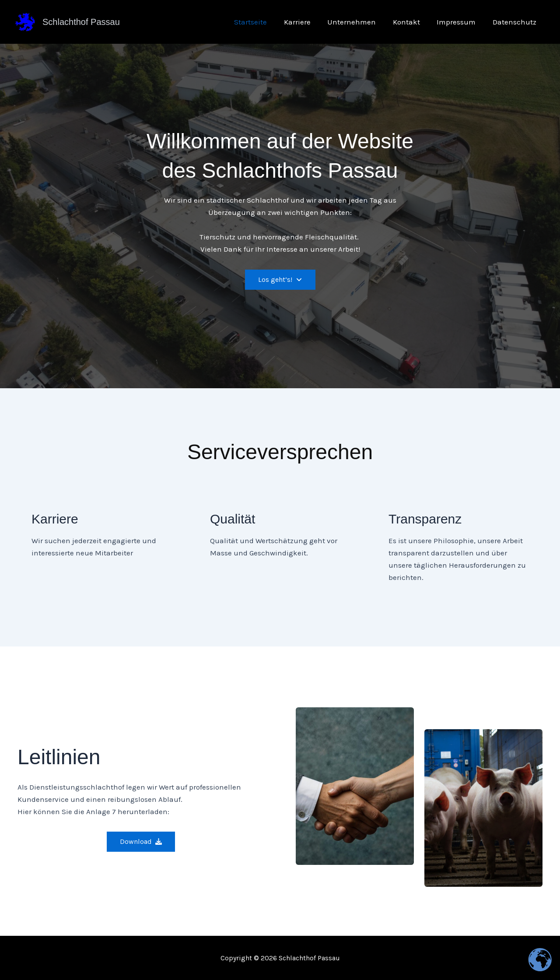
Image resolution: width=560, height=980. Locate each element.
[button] (280, 280)
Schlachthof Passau (81, 22)
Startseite (261, 22)
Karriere (306, 22)
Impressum (459, 22)
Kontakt (411, 22)
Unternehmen (359, 22)
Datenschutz (515, 22)
